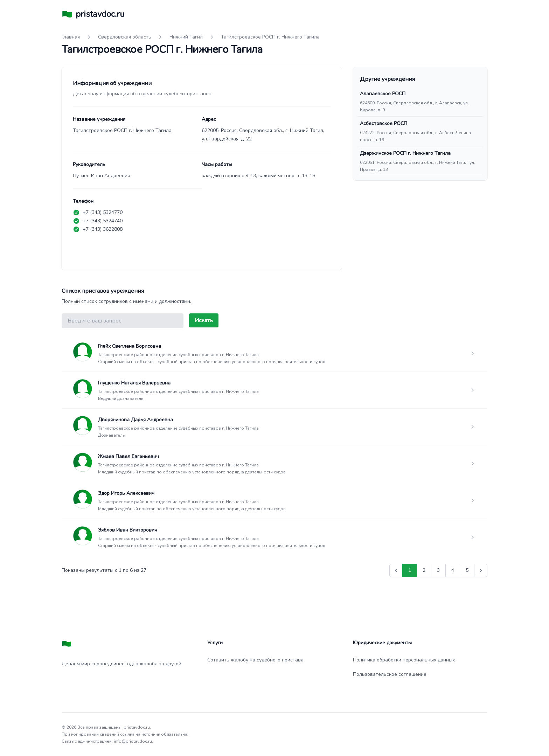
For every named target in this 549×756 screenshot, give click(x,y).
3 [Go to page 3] (438, 570)
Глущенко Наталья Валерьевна (134, 383)
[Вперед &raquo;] (481, 570)
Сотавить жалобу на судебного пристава (255, 660)
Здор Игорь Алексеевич (126, 493)
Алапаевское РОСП (383, 94)
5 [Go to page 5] (467, 570)
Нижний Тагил (186, 37)
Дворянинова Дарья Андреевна (135, 420)
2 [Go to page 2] (424, 570)
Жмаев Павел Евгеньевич (128, 456)
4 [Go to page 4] (453, 570)
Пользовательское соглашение (390, 674)
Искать (204, 320)
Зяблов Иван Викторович (128, 530)
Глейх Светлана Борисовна (130, 346)
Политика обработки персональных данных (404, 660)
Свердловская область (125, 37)
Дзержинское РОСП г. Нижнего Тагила (405, 153)
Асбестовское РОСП (384, 123)
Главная (71, 37)
